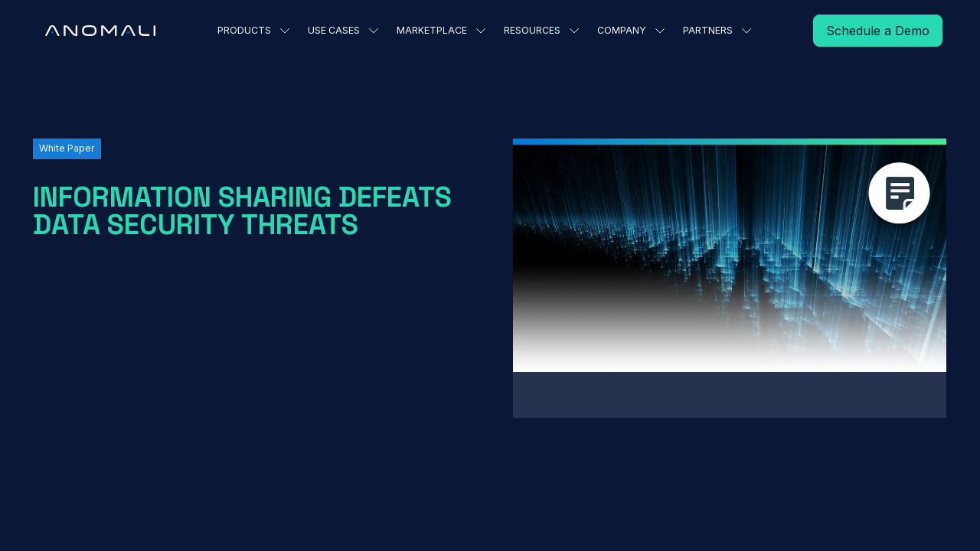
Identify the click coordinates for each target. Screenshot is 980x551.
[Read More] (878, 31)
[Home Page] (100, 31)
